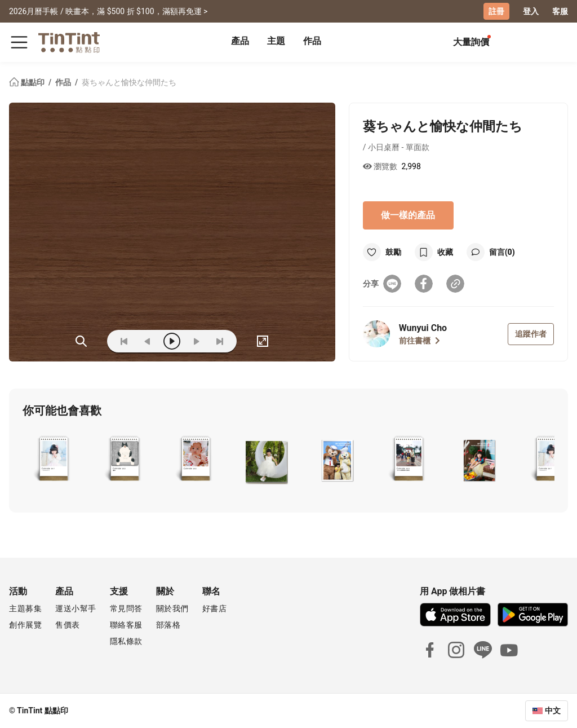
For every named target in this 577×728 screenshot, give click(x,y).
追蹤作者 (531, 334)
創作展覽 (25, 625)
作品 (312, 41)
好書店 (215, 608)
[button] (53, 460)
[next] (196, 341)
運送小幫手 (76, 608)
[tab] (240, 42)
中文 (553, 711)
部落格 (168, 625)
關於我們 (172, 608)
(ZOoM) (81, 341)
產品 (240, 41)
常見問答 (126, 608)
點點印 (28, 82)
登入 (531, 11)
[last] (220, 341)
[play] (172, 341)
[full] (263, 341)
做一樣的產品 (408, 215)
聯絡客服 (126, 625)
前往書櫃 (420, 341)
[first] (124, 341)
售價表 (68, 625)
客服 (560, 11)
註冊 (496, 11)
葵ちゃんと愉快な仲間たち (129, 82)
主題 (276, 41)
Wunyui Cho (423, 328)
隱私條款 (126, 641)
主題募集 (25, 608)
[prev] (148, 341)
